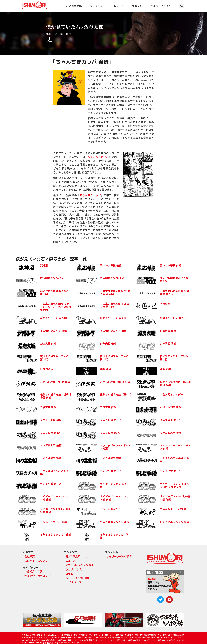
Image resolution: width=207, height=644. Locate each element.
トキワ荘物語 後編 (51, 458)
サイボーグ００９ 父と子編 (115, 485)
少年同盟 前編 (168, 343)
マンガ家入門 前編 (51, 445)
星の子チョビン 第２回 (113, 318)
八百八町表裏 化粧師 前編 (115, 382)
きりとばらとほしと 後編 (56, 534)
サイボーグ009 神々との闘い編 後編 (175, 498)
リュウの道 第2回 (110, 433)
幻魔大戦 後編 (168, 331)
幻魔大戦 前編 (48, 343)
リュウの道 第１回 (171, 420)
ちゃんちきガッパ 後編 (173, 509)
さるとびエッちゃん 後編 (115, 522)
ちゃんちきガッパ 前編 (53, 522)
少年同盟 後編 (108, 343)
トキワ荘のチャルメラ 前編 (55, 472)
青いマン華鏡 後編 (111, 265)
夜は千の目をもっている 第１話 (174, 358)
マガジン (137, 6)
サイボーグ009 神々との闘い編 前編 (55, 511)
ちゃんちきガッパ (98, 157)
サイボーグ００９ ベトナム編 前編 (115, 498)
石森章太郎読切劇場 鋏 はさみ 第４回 (115, 292)
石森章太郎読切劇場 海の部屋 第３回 (174, 292)
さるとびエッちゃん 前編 (174, 522)
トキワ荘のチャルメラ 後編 (174, 460)
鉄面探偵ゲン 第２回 (52, 278)
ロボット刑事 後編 (171, 407)
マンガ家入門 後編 (171, 433)
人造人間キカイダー (171, 394)
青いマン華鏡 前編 (171, 265)
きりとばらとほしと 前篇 (114, 536)
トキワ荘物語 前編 (111, 458)
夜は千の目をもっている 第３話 (54, 358)
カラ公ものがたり (110, 509)
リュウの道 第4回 (50, 433)
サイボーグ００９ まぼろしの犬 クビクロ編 (174, 485)
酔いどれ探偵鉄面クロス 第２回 (174, 280)
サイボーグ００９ (161, 6)
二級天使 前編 (108, 407)
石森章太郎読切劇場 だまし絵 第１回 (115, 305)
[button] (182, 6)
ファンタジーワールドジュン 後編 (116, 447)
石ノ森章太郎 (74, 6)
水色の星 (165, 304)
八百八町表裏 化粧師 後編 (55, 382)
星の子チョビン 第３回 (53, 318)
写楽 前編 (165, 369)
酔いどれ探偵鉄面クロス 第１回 (54, 292)
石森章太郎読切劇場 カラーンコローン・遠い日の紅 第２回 (56, 307)
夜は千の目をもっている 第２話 (114, 358)
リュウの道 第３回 (111, 420)
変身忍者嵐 (47, 369)
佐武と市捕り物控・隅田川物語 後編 (175, 383)
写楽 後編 (106, 369)
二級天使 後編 (48, 407)
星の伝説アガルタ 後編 (53, 331)
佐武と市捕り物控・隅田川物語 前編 (56, 396)
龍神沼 (44, 265)
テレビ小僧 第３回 (111, 471)
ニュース (119, 6)
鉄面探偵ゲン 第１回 (112, 278)
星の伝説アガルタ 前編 (113, 331)
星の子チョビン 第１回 (173, 318)
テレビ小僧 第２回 (171, 471)
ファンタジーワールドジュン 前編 (175, 447)
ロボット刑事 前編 (51, 420)
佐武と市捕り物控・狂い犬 (116, 394)
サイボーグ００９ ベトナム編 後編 (55, 498)
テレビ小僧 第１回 (51, 484)
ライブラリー (98, 6)
